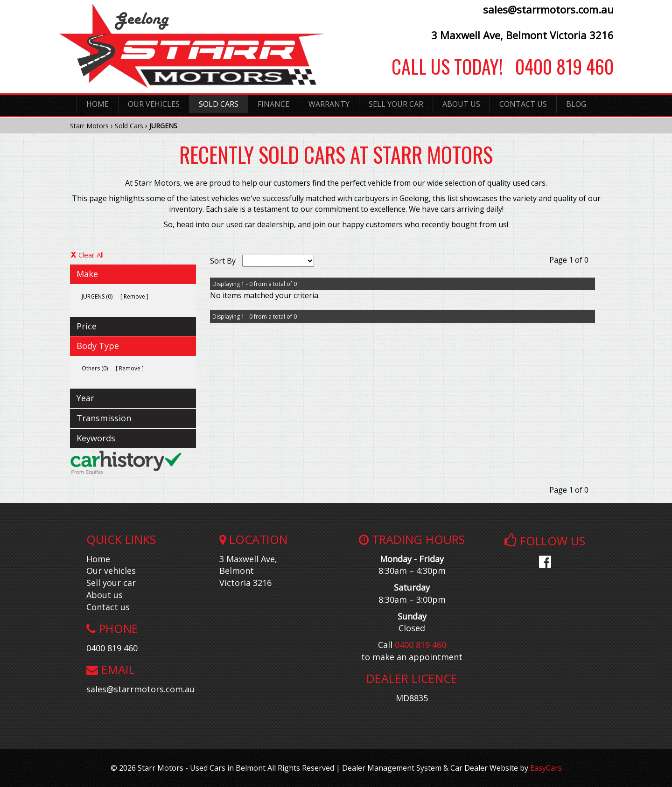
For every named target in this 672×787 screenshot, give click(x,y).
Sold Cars (219, 104)
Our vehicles (111, 571)
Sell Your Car (396, 104)
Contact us (108, 607)
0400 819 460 (558, 66)
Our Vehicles (154, 104)
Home (98, 104)
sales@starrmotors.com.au (548, 9)
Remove (134, 296)
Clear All (91, 255)
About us (105, 595)
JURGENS (163, 126)
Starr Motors (89, 126)
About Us (461, 104)
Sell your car (111, 583)
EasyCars (546, 768)
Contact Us (523, 104)
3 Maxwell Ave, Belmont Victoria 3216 (522, 35)
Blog (576, 104)
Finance (273, 104)
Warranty (329, 104)
